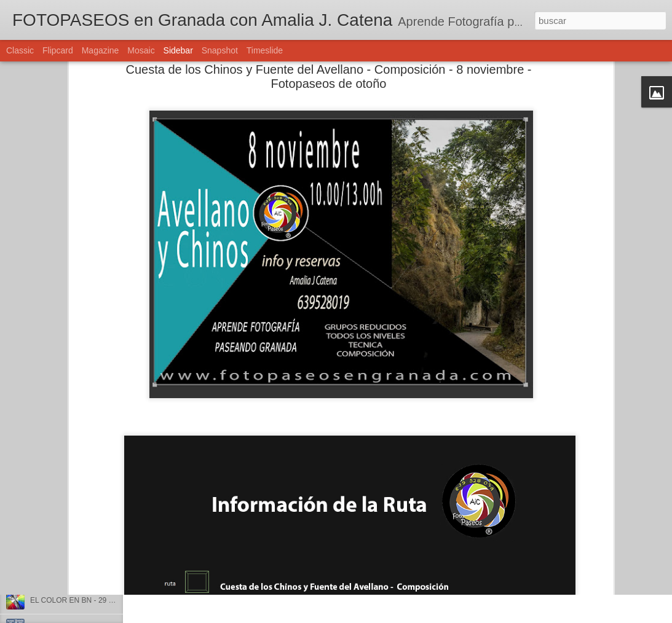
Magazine (101, 50)
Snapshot (220, 50)
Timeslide (265, 50)
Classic (20, 50)
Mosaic (141, 50)
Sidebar (178, 50)
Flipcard (58, 50)
